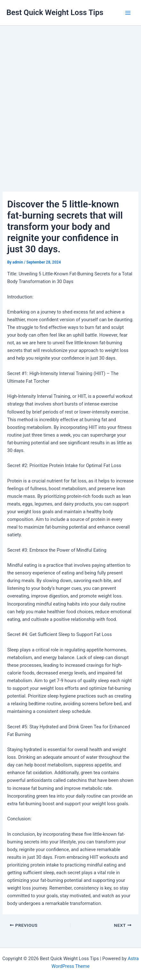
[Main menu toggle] (128, 13)
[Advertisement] (70, 99)
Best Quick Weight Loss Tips (55, 13)
